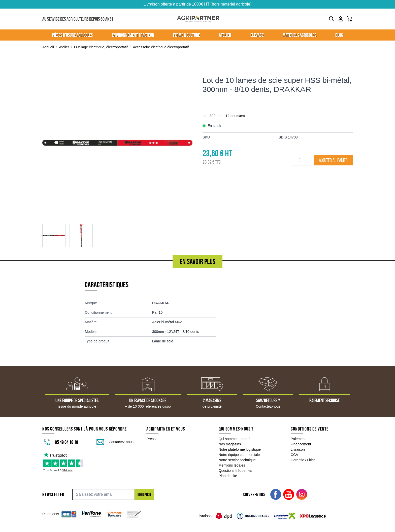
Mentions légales (232, 465)
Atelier (64, 47)
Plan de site (228, 476)
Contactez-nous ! (122, 442)
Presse (152, 439)
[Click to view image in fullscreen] (117, 143)
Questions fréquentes (235, 471)
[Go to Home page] (198, 19)
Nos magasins (230, 444)
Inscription (144, 494)
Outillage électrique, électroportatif (101, 47)
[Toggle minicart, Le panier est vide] (350, 19)
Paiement (298, 439)
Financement (301, 444)
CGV (294, 455)
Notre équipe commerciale (239, 455)
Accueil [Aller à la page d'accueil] (48, 47)
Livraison (298, 449)
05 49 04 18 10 (67, 442)
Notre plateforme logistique (240, 449)
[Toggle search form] (332, 19)
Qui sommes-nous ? (235, 439)
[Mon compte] (341, 19)
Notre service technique (237, 460)
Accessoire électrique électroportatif (161, 47)
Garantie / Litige (303, 460)
